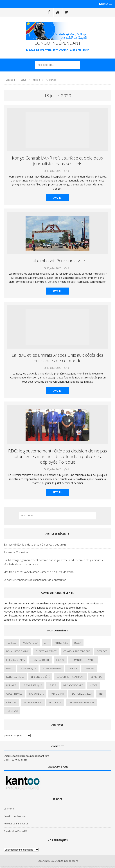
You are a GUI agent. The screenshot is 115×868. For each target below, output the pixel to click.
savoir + (58, 198)
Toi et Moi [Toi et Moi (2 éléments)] (12, 711)
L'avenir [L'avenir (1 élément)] (73, 668)
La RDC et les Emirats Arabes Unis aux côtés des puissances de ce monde (57, 358)
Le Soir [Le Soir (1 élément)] (53, 685)
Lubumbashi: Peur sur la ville (58, 261)
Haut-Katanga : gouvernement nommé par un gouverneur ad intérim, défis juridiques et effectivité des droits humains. (54, 562)
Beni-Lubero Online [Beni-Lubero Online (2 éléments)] (17, 651)
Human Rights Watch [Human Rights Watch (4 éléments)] (83, 660)
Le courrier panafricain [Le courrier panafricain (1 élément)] (70, 677)
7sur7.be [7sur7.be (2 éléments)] (11, 643)
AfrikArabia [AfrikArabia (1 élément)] (61, 643)
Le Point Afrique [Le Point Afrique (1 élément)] (32, 685)
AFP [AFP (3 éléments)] (46, 643)
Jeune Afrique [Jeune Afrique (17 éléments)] (28, 668)
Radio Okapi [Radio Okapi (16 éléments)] (57, 694)
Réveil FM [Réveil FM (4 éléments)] (11, 702)
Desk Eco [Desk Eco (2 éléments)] (102, 651)
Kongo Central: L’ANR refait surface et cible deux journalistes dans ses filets (58, 161)
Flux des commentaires (16, 824)
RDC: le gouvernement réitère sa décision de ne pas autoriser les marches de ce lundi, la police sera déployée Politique (57, 456)
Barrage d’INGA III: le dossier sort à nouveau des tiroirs (35, 545)
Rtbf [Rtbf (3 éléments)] (101, 694)
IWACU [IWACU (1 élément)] (10, 668)
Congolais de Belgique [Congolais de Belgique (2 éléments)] (77, 651)
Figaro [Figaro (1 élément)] (60, 660)
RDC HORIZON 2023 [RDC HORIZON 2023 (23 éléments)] (81, 694)
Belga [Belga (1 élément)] (78, 643)
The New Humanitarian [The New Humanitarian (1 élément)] (81, 702)
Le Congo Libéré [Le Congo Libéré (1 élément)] (40, 677)
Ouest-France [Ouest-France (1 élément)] (14, 694)
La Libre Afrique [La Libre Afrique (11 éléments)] (15, 677)
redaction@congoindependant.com (30, 756)
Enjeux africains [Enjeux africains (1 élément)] (15, 660)
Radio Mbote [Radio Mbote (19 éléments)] (36, 694)
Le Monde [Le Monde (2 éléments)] (97, 677)
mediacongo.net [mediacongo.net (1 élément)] (73, 685)
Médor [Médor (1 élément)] (94, 685)
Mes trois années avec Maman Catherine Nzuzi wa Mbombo (39, 572)
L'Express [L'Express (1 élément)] (89, 668)
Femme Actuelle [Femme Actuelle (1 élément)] (40, 660)
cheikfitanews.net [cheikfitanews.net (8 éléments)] (46, 651)
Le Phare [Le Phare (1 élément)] (11, 685)
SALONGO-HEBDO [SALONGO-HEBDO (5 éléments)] (33, 702)
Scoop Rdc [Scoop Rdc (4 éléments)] (55, 702)
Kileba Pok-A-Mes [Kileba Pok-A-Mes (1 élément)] (52, 668)
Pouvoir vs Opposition (16, 552)
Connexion (9, 809)
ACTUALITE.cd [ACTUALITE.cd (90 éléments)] (30, 643)
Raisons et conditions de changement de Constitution (35, 580)
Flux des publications (15, 816)
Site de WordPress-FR (15, 831)
